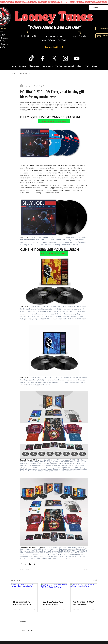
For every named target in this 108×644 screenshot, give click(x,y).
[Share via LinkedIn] (30, 564)
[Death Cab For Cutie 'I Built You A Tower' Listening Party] (84, 591)
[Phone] (28, 33)
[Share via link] (35, 564)
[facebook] (43, 58)
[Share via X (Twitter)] (26, 564)
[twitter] (54, 58)
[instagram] (65, 58)
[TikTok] (31, 58)
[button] (95, 66)
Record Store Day (25, 73)
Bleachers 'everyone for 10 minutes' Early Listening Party (23, 603)
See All (95, 580)
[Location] (54, 32)
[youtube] (77, 58)
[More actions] (87, 86)
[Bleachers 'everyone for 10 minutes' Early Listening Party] (24, 591)
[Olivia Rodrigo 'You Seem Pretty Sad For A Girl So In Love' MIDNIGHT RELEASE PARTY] (54, 591)
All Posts (14, 73)
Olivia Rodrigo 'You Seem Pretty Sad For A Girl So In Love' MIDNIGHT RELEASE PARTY (53, 603)
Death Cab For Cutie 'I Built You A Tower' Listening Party (83, 603)
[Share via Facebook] (21, 564)
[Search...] (100, 8)
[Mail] (79, 33)
